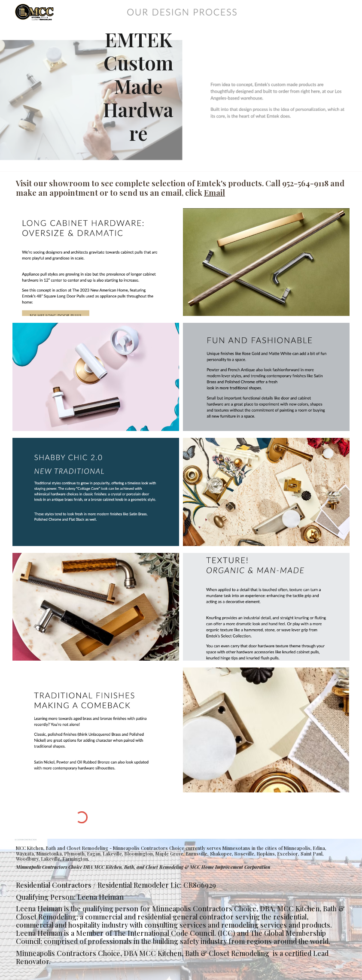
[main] (138, 86)
